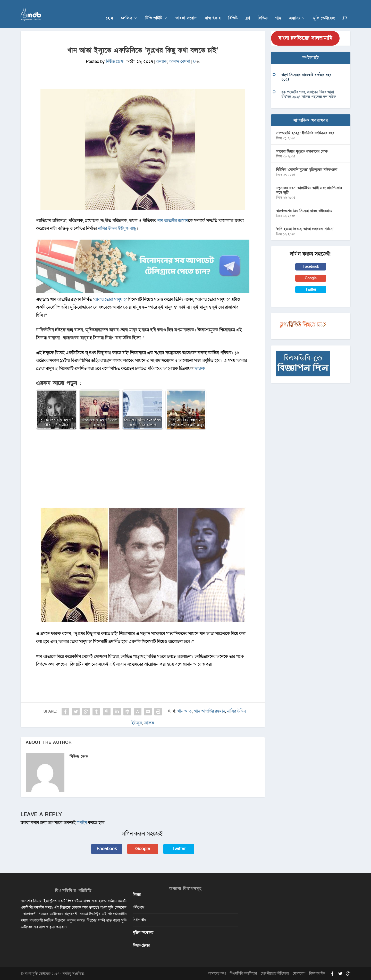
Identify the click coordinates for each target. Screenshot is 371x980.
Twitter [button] (179, 849)
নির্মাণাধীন (139, 920)
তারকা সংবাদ (186, 11)
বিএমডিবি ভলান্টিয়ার (243, 973)
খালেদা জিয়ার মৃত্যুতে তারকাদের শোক (302, 151)
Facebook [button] (107, 849)
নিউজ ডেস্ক (115, 61)
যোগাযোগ (299, 973)
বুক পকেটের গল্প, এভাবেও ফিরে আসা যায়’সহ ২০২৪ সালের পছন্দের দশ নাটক (309, 94)
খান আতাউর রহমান (173, 221)
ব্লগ (248, 11)
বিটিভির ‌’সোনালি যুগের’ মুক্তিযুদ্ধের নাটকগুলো (307, 170)
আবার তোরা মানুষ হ (110, 299)
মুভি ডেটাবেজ (324, 11)
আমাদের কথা (217, 973)
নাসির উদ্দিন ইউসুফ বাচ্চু (117, 228)
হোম (109, 11)
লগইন (82, 823)
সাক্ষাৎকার (213, 11)
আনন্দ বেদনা (180, 61)
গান (278, 11)
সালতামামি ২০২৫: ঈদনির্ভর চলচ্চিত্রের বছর (305, 133)
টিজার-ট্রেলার (141, 945)
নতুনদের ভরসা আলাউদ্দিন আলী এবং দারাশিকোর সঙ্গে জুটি (309, 190)
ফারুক (200, 369)
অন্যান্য (294, 11)
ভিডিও (263, 11)
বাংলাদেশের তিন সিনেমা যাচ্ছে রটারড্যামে (304, 211)
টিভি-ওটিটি (154, 11)
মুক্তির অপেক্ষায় (143, 932)
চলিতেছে (138, 907)
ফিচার (137, 895)
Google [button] (143, 849)
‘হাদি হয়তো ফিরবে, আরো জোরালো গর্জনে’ (305, 229)
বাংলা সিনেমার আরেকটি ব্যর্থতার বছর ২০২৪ (306, 77)
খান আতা (185, 711)
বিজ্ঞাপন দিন (317, 973)
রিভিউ (233, 11)
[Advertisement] (143, 471)
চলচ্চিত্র (127, 11)
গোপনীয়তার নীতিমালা (275, 973)
